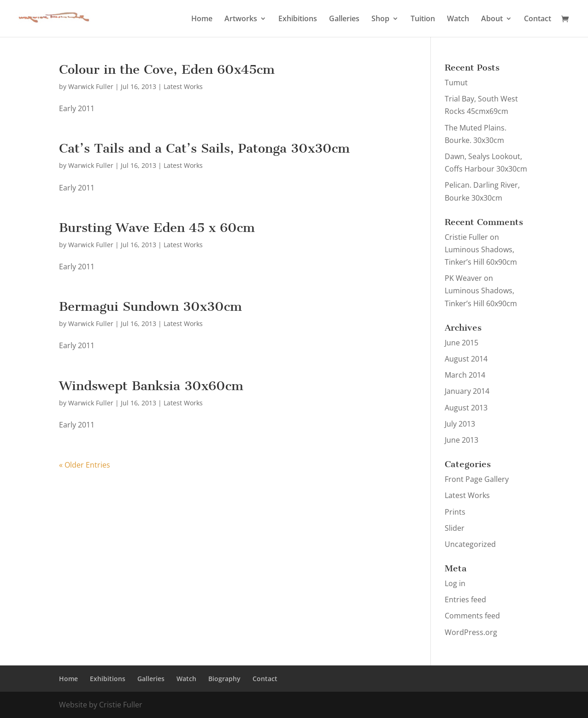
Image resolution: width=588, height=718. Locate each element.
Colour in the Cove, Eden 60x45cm (167, 69)
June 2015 (462, 343)
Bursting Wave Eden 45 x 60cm (157, 228)
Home (202, 19)
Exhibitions (298, 19)
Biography (224, 679)
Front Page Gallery (477, 479)
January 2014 (467, 391)
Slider (455, 528)
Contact (538, 19)
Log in (455, 583)
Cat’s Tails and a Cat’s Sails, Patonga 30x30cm (204, 148)
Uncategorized (470, 544)
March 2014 (465, 375)
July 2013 (460, 424)
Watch (458, 19)
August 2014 (466, 359)
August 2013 (466, 408)
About (492, 19)
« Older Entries (85, 465)
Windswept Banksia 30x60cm (151, 386)
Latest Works (183, 86)
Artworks (241, 19)
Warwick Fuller (91, 86)
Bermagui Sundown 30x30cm (150, 306)
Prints (455, 512)
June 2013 (462, 440)
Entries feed (465, 599)
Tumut (456, 83)
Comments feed (472, 616)
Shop (380, 19)
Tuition (423, 19)
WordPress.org (471, 632)
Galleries (344, 19)
